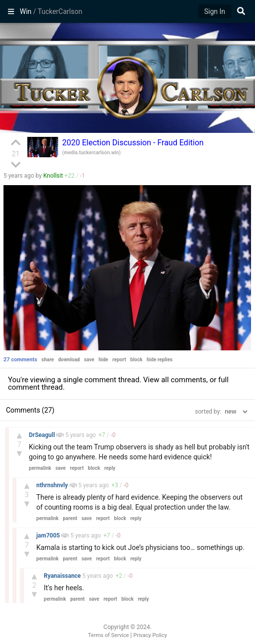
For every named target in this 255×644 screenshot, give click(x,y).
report (119, 360)
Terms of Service (108, 635)
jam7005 (49, 536)
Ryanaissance (63, 576)
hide (103, 360)
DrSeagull (42, 435)
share (47, 360)
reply (110, 468)
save (89, 360)
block (136, 360)
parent (70, 518)
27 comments (20, 360)
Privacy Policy (150, 635)
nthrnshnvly (53, 485)
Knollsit (53, 176)
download (69, 360)
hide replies (160, 360)
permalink (40, 468)
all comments (184, 380)
